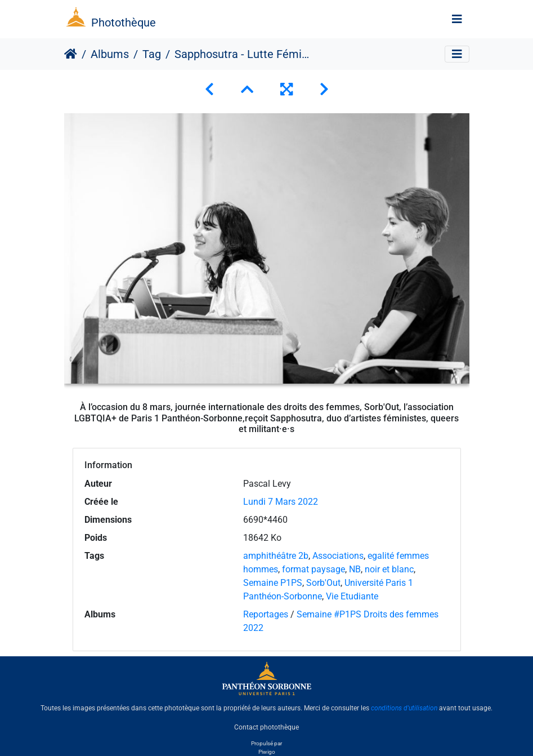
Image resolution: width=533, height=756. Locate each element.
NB (355, 569)
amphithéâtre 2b (276, 556)
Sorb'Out (323, 583)
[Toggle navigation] (457, 19)
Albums (110, 54)
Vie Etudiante (352, 596)
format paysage (313, 569)
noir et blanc (389, 569)
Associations (338, 556)
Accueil (71, 54)
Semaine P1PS (273, 583)
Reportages (266, 614)
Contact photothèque (266, 727)
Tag (152, 54)
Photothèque (124, 23)
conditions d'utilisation (404, 708)
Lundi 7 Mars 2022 (281, 502)
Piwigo (267, 752)
